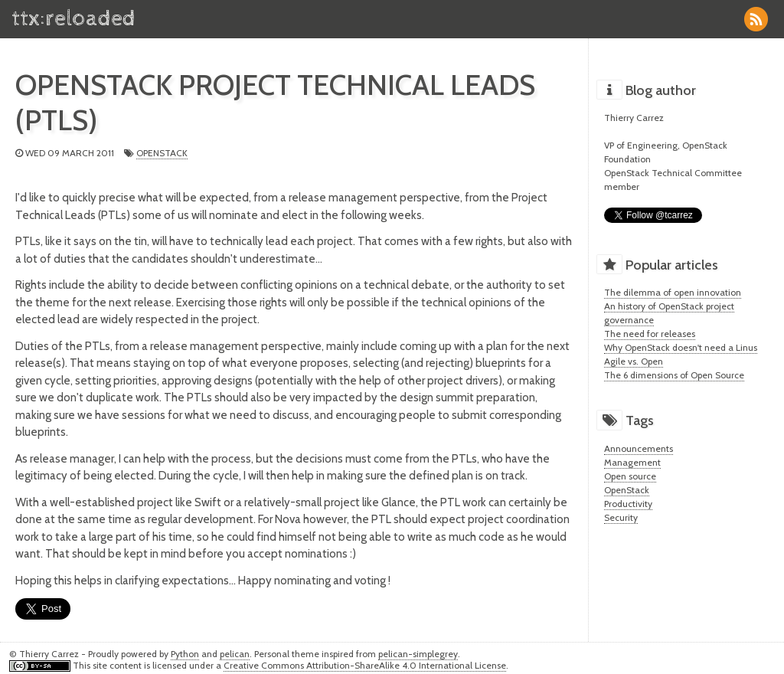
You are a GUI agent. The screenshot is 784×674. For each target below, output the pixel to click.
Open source (630, 476)
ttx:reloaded (73, 19)
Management (632, 462)
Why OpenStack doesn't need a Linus (681, 347)
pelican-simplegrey (418, 654)
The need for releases (650, 334)
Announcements (639, 448)
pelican (235, 654)
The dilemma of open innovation (673, 292)
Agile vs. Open (634, 361)
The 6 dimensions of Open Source (674, 375)
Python (185, 654)
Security (621, 517)
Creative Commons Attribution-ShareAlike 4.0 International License (365, 665)
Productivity (628, 504)
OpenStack (162, 153)
